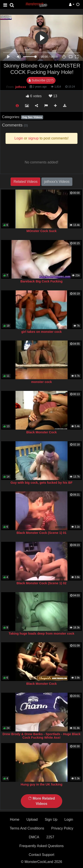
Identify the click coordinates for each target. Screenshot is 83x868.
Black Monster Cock (42, 432)
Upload (32, 819)
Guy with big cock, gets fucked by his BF (42, 483)
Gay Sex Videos (32, 117)
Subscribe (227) (41, 80)
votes (34, 96)
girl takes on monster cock (41, 332)
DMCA (34, 837)
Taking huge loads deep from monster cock (41, 634)
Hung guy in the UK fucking (41, 784)
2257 (50, 837)
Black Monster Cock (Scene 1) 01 (42, 533)
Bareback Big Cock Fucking (41, 281)
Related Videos (25, 182)
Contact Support (42, 855)
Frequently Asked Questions (41, 846)
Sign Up (51, 819)
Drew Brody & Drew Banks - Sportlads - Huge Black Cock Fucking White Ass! (42, 736)
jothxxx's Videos (57, 182)
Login (69, 819)
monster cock (42, 382)
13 (53, 96)
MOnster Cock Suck (42, 231)
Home (15, 819)
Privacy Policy (62, 828)
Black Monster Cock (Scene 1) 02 (42, 583)
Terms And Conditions (27, 828)
